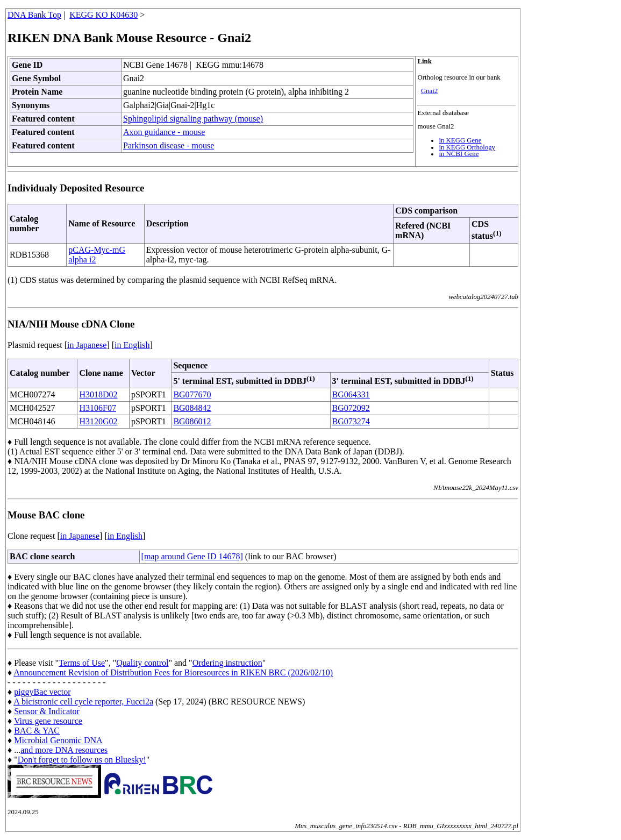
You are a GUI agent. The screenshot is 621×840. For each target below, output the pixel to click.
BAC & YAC (37, 731)
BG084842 (192, 408)
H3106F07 (97, 408)
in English (132, 345)
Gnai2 (429, 91)
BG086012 (192, 421)
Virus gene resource (48, 721)
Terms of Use (82, 663)
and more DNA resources (64, 750)
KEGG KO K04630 (103, 15)
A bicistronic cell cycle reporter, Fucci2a (83, 702)
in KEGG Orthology (467, 147)
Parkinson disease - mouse (169, 145)
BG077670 (192, 394)
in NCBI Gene (459, 154)
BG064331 (351, 394)
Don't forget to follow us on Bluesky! (82, 760)
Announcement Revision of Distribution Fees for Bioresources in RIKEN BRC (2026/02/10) (173, 672)
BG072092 (351, 408)
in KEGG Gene (460, 140)
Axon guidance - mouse (164, 132)
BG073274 (351, 421)
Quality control (142, 663)
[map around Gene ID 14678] (192, 556)
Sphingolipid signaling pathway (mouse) (193, 119)
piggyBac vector (42, 692)
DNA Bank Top (34, 15)
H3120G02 (98, 421)
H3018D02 (98, 394)
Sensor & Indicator (47, 711)
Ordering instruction (227, 663)
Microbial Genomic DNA (58, 740)
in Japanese (87, 345)
